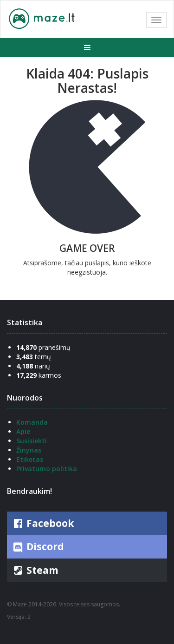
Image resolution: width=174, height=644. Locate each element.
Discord (38, 547)
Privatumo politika (47, 469)
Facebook (43, 523)
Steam (35, 570)
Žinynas (29, 450)
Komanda (32, 422)
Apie (23, 431)
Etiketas (30, 459)
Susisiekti (32, 441)
